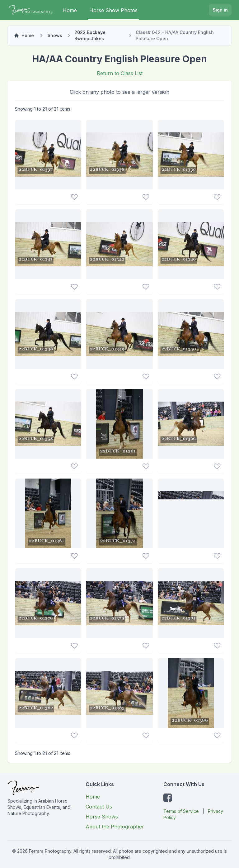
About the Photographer (115, 827)
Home (70, 10)
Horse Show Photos (113, 10)
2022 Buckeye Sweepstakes (90, 35)
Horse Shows (102, 817)
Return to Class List (120, 73)
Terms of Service (181, 811)
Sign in (220, 10)
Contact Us (99, 807)
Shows (55, 35)
